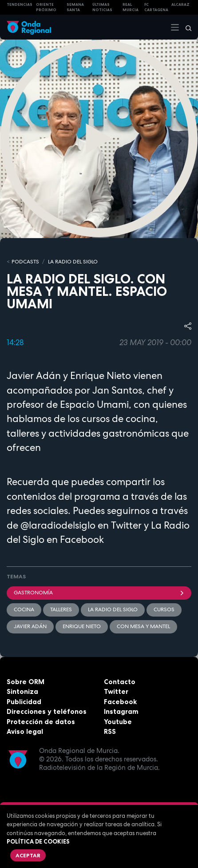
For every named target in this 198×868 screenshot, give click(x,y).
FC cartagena (156, 7)
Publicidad (24, 702)
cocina (24, 609)
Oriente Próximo (46, 7)
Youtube (118, 722)
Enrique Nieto (82, 626)
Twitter (116, 691)
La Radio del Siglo (73, 262)
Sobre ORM (26, 682)
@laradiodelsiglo (58, 525)
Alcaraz (180, 4)
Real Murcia (131, 7)
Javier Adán (30, 626)
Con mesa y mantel (143, 626)
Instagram (121, 711)
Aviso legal (25, 731)
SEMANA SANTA (75, 7)
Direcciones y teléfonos (47, 711)
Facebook (120, 702)
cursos (164, 609)
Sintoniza (22, 691)
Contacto (120, 682)
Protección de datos (41, 722)
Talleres (61, 609)
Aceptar (28, 855)
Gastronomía (99, 593)
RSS (110, 731)
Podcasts (25, 262)
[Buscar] (186, 27)
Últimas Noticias (102, 7)
